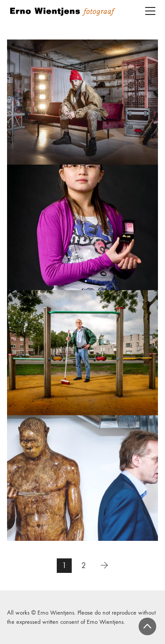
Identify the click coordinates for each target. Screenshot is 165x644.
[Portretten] (82, 353)
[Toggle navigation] (150, 11)
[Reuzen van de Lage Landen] (82, 478)
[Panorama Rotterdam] (82, 227)
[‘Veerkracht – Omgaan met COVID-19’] (82, 102)
